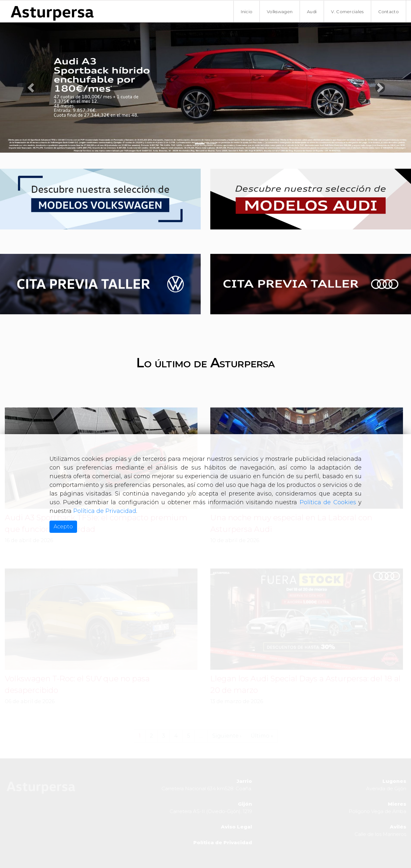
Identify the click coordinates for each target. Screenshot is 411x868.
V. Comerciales (347, 12)
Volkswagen (280, 12)
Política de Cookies (328, 502)
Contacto (389, 12)
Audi (312, 12)
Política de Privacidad (105, 511)
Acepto (63, 527)
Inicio (247, 12)
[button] (31, 88)
